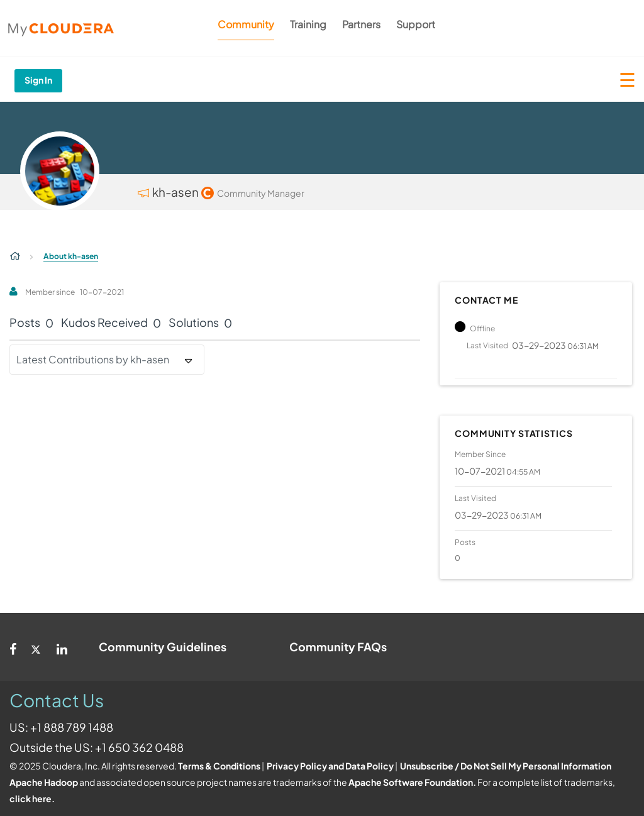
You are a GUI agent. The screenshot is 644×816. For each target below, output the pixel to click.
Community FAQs (338, 647)
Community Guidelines (163, 647)
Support (416, 24)
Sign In (38, 80)
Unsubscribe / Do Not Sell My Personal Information (506, 766)
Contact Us (57, 700)
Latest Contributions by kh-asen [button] (93, 359)
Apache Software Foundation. (412, 782)
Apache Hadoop (44, 782)
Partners (361, 24)
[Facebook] (13, 647)
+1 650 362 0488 (139, 747)
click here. (32, 798)
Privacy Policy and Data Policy (330, 766)
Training (308, 24)
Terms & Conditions (219, 766)
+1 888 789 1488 (72, 727)
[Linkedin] (62, 647)
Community (246, 24)
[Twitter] (36, 647)
